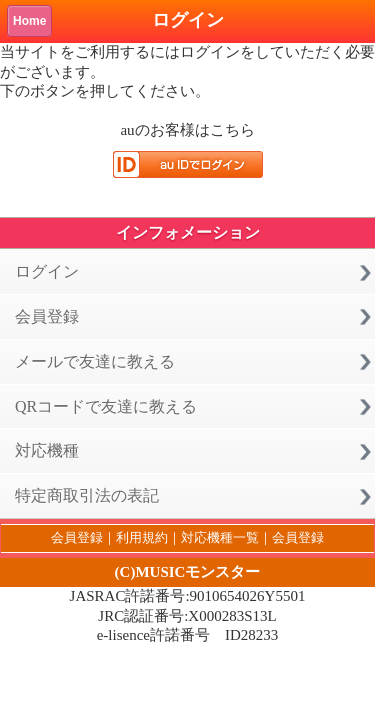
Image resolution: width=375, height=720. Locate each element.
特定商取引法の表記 (87, 495)
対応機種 (47, 450)
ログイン (47, 271)
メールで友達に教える (95, 361)
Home (29, 21)
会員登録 (47, 316)
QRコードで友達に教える (106, 406)
